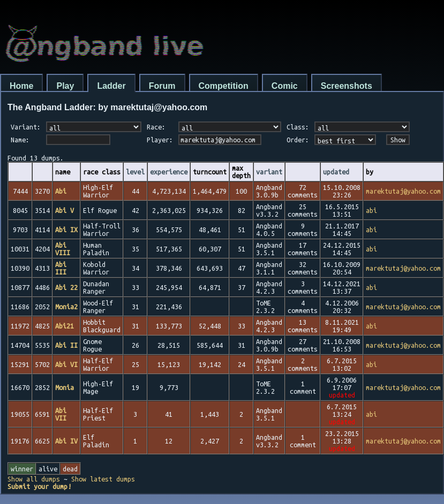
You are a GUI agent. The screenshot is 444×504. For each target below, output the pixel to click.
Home (21, 86)
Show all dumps (34, 479)
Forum (162, 86)
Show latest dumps (103, 479)
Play (65, 86)
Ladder (111, 86)
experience (169, 172)
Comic (285, 86)
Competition (224, 86)
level (135, 172)
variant (269, 172)
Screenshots (347, 86)
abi (371, 210)
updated (336, 172)
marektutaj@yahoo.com (403, 191)
